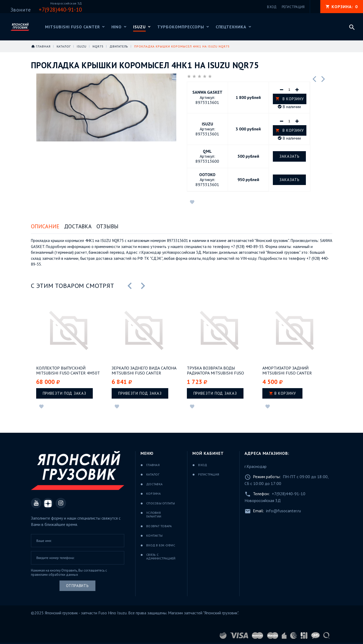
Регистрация (209, 474)
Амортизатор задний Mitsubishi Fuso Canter (287, 371)
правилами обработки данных (55, 575)
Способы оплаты (161, 503)
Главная (153, 465)
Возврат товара (159, 526)
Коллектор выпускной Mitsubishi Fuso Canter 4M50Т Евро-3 (68, 371)
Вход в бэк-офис (161, 545)
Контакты (154, 535)
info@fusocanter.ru (283, 511)
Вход (203, 465)
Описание (45, 226)
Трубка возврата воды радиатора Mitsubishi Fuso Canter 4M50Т (215, 371)
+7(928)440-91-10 (289, 494)
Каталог (153, 474)
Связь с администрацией (161, 556)
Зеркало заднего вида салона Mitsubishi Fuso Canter (144, 371)
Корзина (153, 493)
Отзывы (107, 226)
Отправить (77, 586)
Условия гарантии (154, 514)
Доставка (78, 226)
